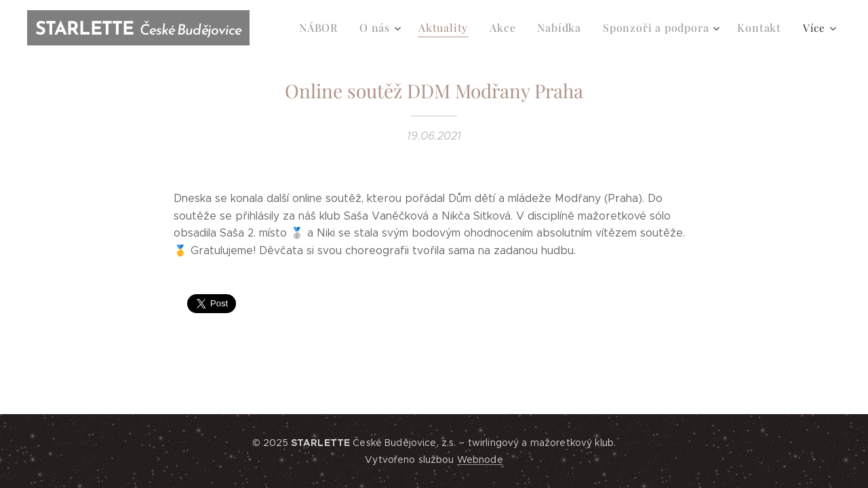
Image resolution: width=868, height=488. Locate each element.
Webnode (480, 460)
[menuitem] (339, 28)
